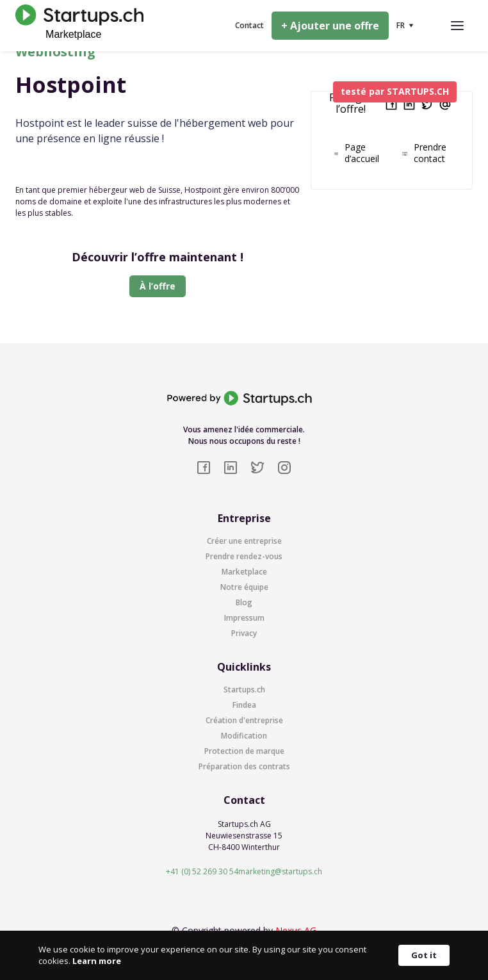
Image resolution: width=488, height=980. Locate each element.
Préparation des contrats (244, 766)
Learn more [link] (97, 961)
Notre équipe (244, 587)
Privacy (244, 633)
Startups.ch (244, 690)
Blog (244, 602)
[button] (405, 26)
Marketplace (244, 572)
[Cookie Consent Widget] (244, 955)
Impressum (244, 618)
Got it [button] (424, 955)
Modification (244, 736)
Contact (249, 25)
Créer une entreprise (244, 541)
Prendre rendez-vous (244, 556)
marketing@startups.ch (280, 871)
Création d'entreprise (244, 720)
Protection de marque (244, 751)
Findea (244, 705)
